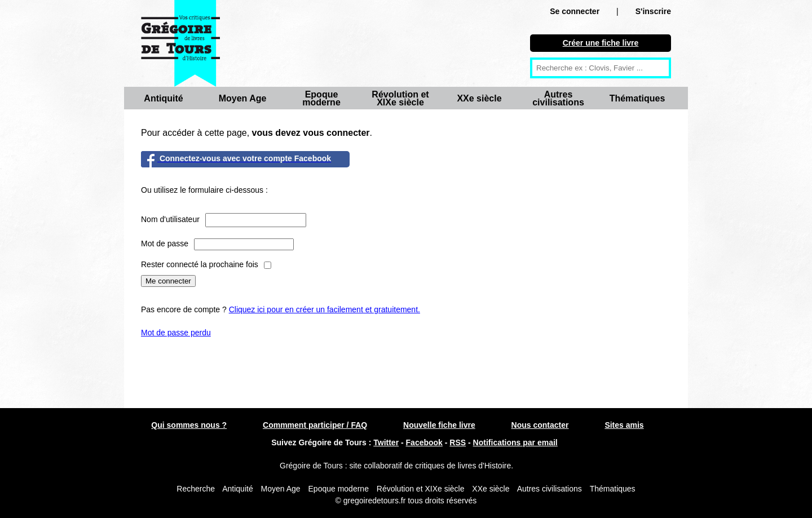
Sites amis (624, 425)
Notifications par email (515, 442)
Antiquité (163, 98)
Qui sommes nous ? (189, 425)
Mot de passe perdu (176, 333)
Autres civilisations (558, 98)
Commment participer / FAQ (315, 425)
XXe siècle (479, 98)
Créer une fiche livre (601, 43)
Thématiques (637, 98)
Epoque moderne (321, 98)
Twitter (386, 442)
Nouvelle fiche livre (439, 425)
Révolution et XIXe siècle (400, 98)
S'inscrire (653, 11)
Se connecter (575, 11)
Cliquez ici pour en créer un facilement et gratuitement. (325, 309)
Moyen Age (243, 98)
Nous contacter (540, 425)
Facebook (424, 442)
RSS (458, 442)
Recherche (196, 489)
